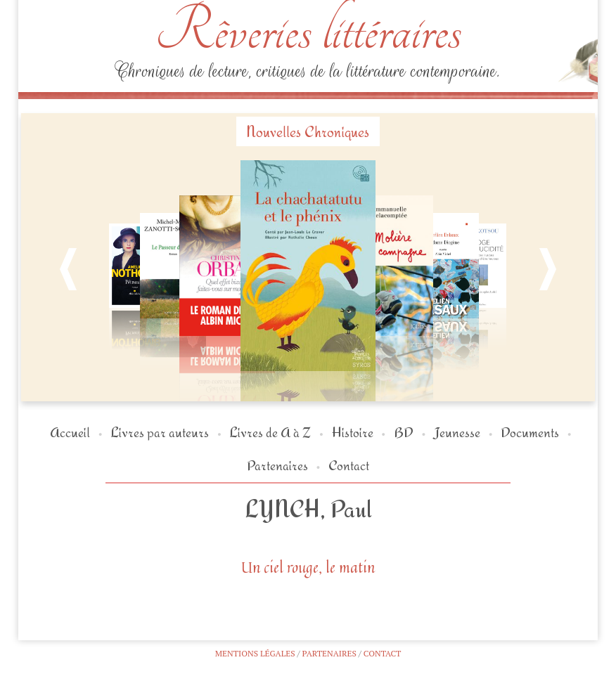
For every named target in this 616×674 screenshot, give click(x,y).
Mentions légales (255, 653)
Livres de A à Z (270, 432)
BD (404, 432)
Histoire (353, 432)
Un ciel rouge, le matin (308, 567)
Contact (349, 465)
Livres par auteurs (160, 432)
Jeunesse (457, 432)
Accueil (70, 432)
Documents (530, 432)
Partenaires (277, 465)
